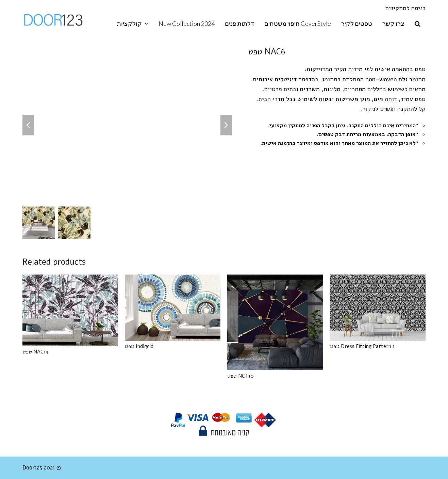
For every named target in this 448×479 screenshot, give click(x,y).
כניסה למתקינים (405, 8)
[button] (418, 24)
